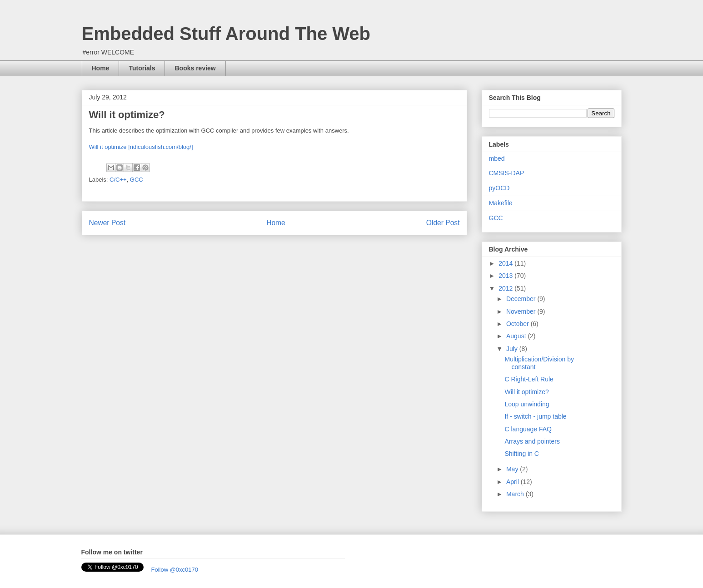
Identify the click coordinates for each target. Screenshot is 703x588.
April (514, 482)
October (519, 324)
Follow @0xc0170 (175, 570)
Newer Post (107, 223)
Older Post (443, 223)
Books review (195, 68)
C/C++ (118, 180)
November (522, 311)
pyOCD (499, 188)
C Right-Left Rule (529, 379)
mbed (497, 158)
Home (101, 68)
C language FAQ (528, 429)
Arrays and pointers (532, 441)
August (517, 336)
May (513, 469)
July (513, 349)
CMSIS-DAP (507, 173)
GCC (137, 180)
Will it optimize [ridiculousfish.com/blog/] (141, 147)
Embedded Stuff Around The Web (226, 34)
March (516, 494)
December (522, 299)
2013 (506, 276)
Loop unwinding (527, 404)
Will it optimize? (526, 392)
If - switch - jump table (535, 416)
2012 (506, 288)
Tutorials (142, 68)
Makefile (501, 203)
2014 (506, 263)
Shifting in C (521, 454)
